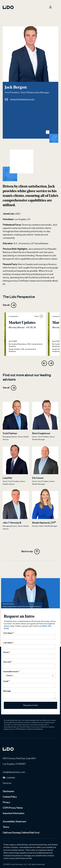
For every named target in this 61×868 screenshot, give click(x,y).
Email (6, 681)
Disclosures (8, 791)
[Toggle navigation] (57, 7)
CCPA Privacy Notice (13, 808)
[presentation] (44, 363)
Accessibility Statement (14, 822)
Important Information (13, 813)
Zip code (7, 662)
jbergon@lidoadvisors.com (20, 99)
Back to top (30, 552)
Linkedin (9, 778)
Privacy (6, 802)
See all (9, 305)
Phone (6, 652)
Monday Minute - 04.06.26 (22, 327)
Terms (6, 827)
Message (7, 691)
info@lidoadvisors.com (14, 772)
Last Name (8, 643)
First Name (8, 633)
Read (39, 316)
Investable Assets (11, 671)
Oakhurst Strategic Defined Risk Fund (21, 833)
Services (7, 783)
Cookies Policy (10, 797)
